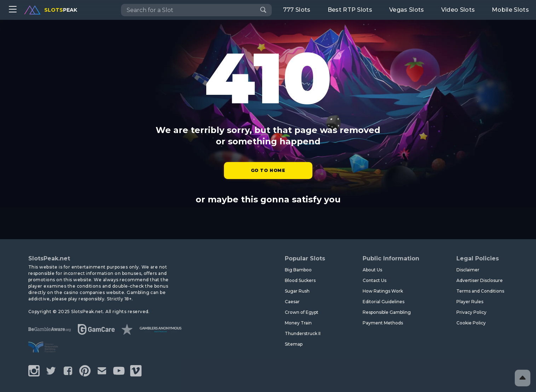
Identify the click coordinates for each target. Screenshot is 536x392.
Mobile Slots (510, 10)
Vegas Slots (407, 10)
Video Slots (458, 10)
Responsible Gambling (387, 312)
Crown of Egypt (302, 312)
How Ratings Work (383, 291)
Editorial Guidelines (384, 302)
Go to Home (268, 170)
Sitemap (294, 344)
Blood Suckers (300, 280)
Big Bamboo (298, 270)
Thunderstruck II (303, 333)
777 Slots (297, 10)
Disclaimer (468, 270)
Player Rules (470, 302)
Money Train (298, 323)
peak (51, 10)
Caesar (292, 302)
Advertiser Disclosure (480, 280)
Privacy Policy (471, 312)
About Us (372, 270)
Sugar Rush (297, 291)
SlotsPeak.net (49, 258)
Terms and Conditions (480, 291)
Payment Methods (383, 323)
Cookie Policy (471, 323)
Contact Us (374, 280)
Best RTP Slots (350, 10)
